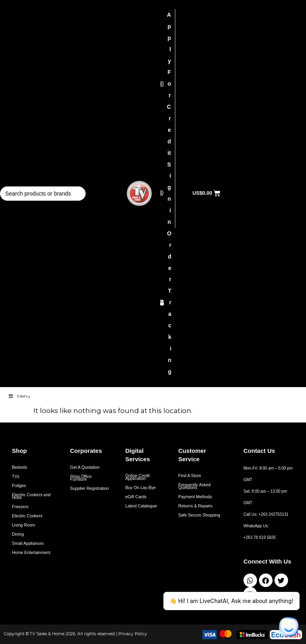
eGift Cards (136, 497)
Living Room (24, 525)
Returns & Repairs (195, 506)
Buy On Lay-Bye (141, 487)
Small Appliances (28, 543)
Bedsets (20, 467)
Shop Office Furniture (81, 478)
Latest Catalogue (141, 506)
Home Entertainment (31, 552)
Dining (18, 534)
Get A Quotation (85, 467)
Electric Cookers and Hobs (31, 496)
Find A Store (189, 476)
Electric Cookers (27, 516)
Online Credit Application (138, 477)
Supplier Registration (89, 488)
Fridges (19, 485)
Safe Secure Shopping (199, 515)
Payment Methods (195, 497)
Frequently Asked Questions (194, 486)
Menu (19, 396)
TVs (16, 476)
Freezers (20, 507)
